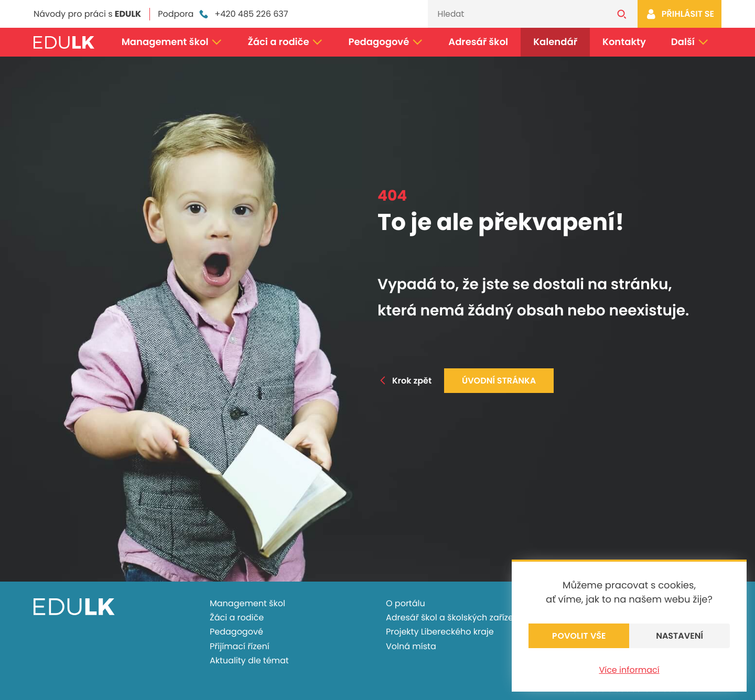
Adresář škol (478, 42)
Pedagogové (386, 42)
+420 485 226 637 (243, 14)
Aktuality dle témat (249, 660)
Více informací (629, 670)
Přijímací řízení (240, 646)
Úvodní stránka (499, 381)
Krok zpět (405, 381)
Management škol (172, 42)
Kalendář (555, 42)
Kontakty (624, 42)
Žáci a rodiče (285, 42)
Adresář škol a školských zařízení (453, 617)
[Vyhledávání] (517, 14)
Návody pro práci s (87, 14)
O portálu (406, 603)
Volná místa (411, 646)
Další (690, 42)
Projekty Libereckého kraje (440, 632)
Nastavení (679, 636)
